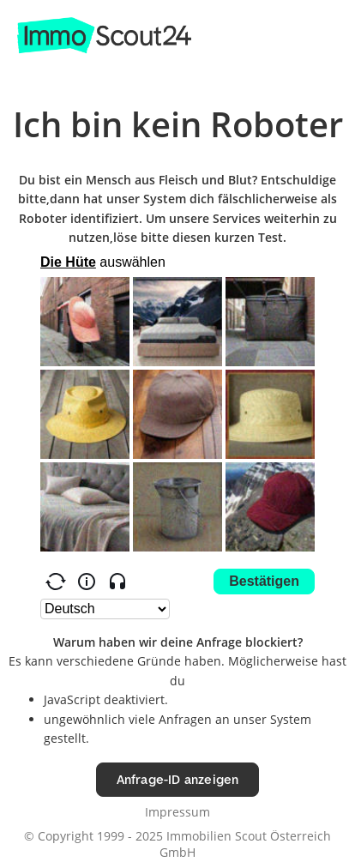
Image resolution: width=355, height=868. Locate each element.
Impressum (177, 812)
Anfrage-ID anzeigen (178, 779)
